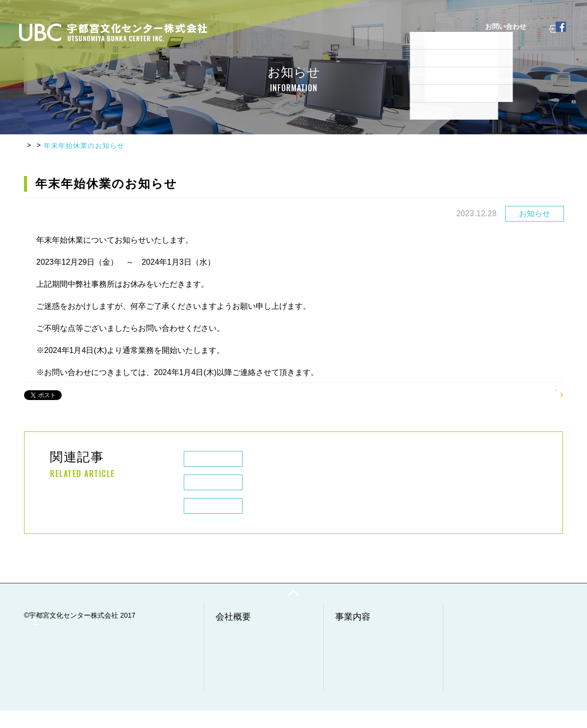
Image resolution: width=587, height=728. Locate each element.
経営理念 (234, 670)
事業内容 (227, 71)
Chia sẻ (77, 393)
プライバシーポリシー (489, 687)
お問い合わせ (475, 677)
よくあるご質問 (280, 71)
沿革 (227, 659)
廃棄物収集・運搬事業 (374, 648)
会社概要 (185, 71)
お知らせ (71, 146)
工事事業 (354, 659)
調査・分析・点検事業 (374, 680)
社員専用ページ (509, 71)
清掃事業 (354, 670)
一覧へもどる (532, 392)
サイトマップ (475, 698)
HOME (35, 146)
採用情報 (381, 71)
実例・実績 (336, 71)
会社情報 (234, 648)
